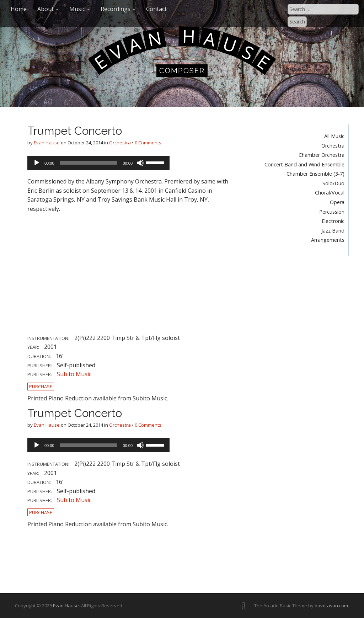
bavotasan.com (331, 606)
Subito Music (74, 374)
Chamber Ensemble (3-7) (315, 174)
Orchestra (120, 143)
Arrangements (328, 240)
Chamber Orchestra (322, 155)
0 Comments (148, 143)
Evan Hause (47, 143)
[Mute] (140, 163)
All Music (334, 136)
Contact (156, 9)
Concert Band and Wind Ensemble (304, 164)
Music (80, 9)
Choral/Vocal (330, 193)
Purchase (41, 387)
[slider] (89, 163)
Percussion (332, 212)
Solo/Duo (333, 183)
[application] (98, 163)
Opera (337, 202)
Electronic (333, 221)
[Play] (37, 163)
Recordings (118, 9)
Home (19, 9)
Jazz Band (333, 231)
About (48, 9)
